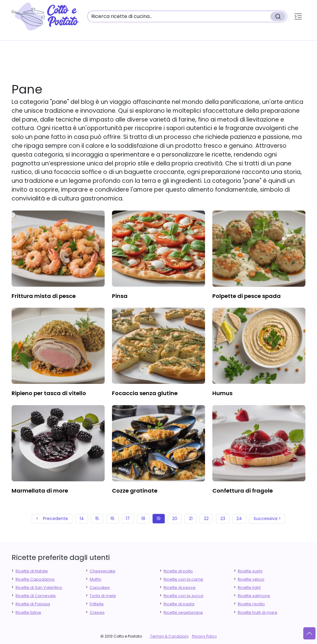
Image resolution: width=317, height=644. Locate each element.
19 (158, 518)
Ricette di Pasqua (33, 604)
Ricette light (249, 587)
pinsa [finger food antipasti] (120, 296)
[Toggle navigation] (298, 16)
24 (239, 518)
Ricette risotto (251, 604)
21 (191, 518)
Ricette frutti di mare (258, 612)
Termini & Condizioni (169, 636)
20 (175, 518)
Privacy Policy (204, 636)
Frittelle (97, 604)
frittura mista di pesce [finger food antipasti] (44, 296)
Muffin (95, 579)
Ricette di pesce (180, 587)
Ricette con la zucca (183, 596)
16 (112, 518)
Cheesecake (103, 571)
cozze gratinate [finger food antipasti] (135, 491)
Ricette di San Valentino (39, 587)
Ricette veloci (251, 579)
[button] (298, 16)
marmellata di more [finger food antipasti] (40, 491)
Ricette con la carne (183, 579)
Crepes (97, 612)
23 (223, 518)
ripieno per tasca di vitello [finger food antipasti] (49, 393)
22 (206, 518)
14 (82, 518)
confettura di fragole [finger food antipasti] (243, 491)
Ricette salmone (254, 596)
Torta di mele (103, 596)
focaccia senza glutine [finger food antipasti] (145, 393)
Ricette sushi (250, 571)
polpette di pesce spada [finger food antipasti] (247, 296)
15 (97, 518)
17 (128, 518)
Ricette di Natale (32, 571)
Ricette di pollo (178, 571)
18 (143, 518)
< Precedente (52, 518)
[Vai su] (309, 633)
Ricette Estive (28, 612)
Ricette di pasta (179, 604)
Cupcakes (100, 587)
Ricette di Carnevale (36, 596)
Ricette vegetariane (183, 612)
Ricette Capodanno (35, 579)
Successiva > (267, 518)
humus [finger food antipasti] (222, 393)
